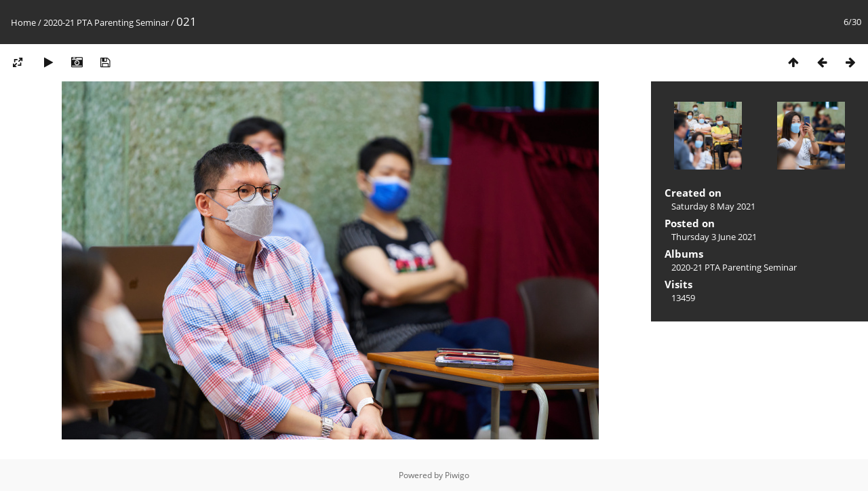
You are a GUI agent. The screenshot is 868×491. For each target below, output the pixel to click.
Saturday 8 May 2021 (713, 206)
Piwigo (457, 475)
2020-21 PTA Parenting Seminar (106, 22)
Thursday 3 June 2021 (714, 237)
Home (23, 22)
